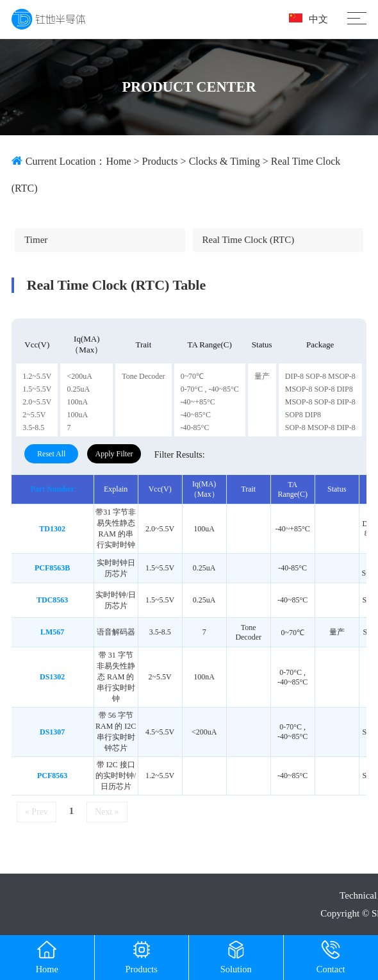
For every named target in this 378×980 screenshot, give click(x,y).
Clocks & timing (225, 161)
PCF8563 (52, 776)
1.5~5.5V (37, 389)
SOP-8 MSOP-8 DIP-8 (320, 428)
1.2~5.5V (37, 376)
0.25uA (78, 389)
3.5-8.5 (33, 428)
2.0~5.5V (37, 402)
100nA (77, 402)
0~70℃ (193, 376)
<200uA (79, 376)
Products (160, 161)
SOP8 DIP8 (303, 415)
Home (118, 161)
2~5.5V (34, 415)
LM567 (52, 632)
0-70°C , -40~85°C (210, 389)
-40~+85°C (198, 402)
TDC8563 (52, 600)
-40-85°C (195, 428)
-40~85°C (196, 415)
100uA (77, 415)
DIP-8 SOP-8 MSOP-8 (320, 376)
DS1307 (52, 732)
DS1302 (52, 677)
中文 (308, 19)
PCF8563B (52, 568)
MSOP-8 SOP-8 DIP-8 (320, 402)
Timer (36, 240)
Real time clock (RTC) (249, 240)
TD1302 (52, 529)
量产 (262, 376)
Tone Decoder (143, 376)
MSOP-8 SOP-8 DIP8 (319, 389)
